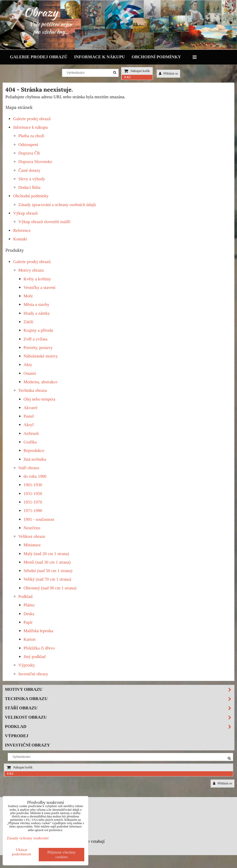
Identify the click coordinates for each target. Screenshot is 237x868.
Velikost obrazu (32, 536)
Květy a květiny (37, 279)
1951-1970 (33, 502)
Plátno (29, 605)
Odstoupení (28, 145)
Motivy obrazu (31, 270)
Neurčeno (32, 528)
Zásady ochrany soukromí (28, 838)
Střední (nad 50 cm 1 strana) (48, 571)
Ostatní (30, 373)
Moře (28, 296)
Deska (29, 614)
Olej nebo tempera (39, 399)
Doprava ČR (29, 153)
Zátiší (28, 322)
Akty (28, 365)
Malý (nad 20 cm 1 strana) (46, 554)
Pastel (29, 416)
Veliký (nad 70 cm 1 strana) (47, 579)
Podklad (25, 597)
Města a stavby (36, 305)
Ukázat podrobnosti (22, 852)
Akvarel (30, 408)
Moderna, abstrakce (40, 382)
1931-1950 (33, 494)
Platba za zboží (31, 136)
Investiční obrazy (33, 674)
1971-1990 (33, 511)
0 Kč (128, 77)
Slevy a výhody (32, 179)
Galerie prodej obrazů (39, 57)
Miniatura (32, 545)
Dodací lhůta (29, 187)
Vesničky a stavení (40, 287)
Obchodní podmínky (156, 57)
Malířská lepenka (38, 631)
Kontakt (20, 239)
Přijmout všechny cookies (62, 854)
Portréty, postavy (38, 348)
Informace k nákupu (100, 57)
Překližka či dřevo (39, 648)
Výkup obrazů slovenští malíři (44, 222)
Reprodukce (34, 451)
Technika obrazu (33, 390)
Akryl (29, 425)
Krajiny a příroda (38, 330)
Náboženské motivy (41, 356)
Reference (22, 230)
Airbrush (31, 433)
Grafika (30, 442)
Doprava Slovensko (35, 162)
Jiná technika (35, 459)
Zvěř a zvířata (35, 339)
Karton (29, 639)
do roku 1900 (35, 476)
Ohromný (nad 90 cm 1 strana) (50, 588)
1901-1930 (33, 485)
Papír (28, 622)
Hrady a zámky (37, 313)
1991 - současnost (39, 519)
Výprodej (26, 665)
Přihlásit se (169, 74)
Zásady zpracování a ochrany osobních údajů (57, 205)
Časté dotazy (29, 170)
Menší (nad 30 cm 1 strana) (47, 562)
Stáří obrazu (29, 468)
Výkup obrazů (25, 213)
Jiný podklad (35, 657)
